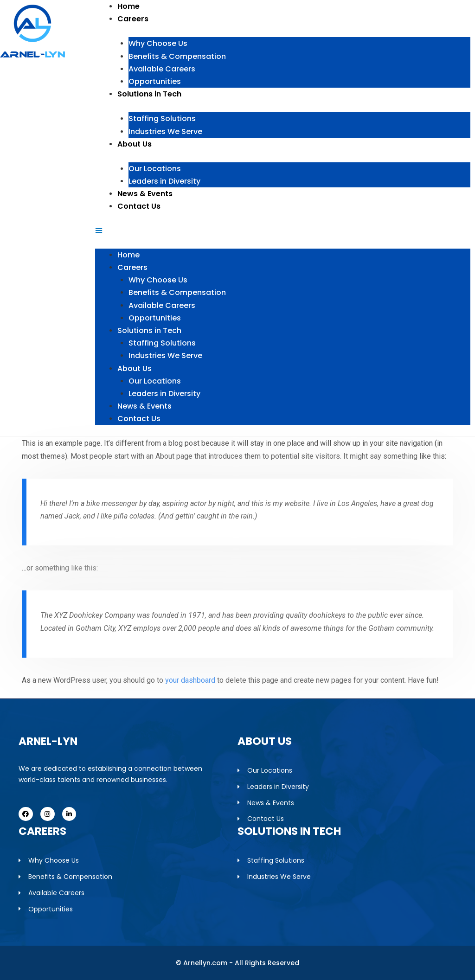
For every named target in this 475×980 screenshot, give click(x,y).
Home (128, 6)
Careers (133, 19)
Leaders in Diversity (164, 181)
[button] (283, 230)
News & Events (145, 194)
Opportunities (155, 81)
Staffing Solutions (162, 118)
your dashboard (190, 680)
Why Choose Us (158, 43)
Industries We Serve (165, 131)
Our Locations (155, 169)
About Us (135, 144)
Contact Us (139, 206)
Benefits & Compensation (177, 56)
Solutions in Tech (149, 94)
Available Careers (162, 69)
